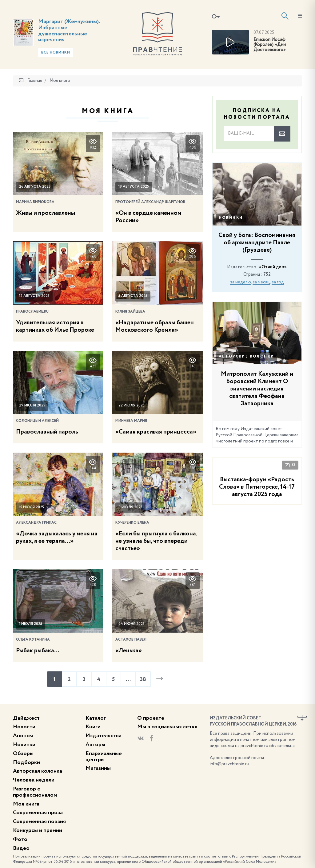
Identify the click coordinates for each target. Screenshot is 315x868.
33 (290, 465)
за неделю (241, 282)
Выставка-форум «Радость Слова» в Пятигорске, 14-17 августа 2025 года (257, 487)
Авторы (95, 745)
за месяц (261, 282)
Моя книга (26, 804)
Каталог (96, 718)
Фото (20, 839)
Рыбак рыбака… (38, 651)
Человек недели (34, 780)
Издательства (104, 736)
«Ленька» (129, 651)
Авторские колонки (247, 357)
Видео (21, 848)
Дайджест (26, 718)
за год (278, 282)
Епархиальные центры (104, 757)
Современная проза (38, 813)
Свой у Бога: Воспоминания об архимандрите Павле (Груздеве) (257, 243)
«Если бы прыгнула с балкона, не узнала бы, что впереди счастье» (156, 541)
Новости (24, 727)
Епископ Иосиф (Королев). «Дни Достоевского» (270, 45)
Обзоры (23, 754)
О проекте (151, 718)
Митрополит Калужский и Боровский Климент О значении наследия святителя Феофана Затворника (257, 389)
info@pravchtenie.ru (229, 764)
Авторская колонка (38, 771)
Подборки (26, 762)
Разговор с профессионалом (35, 792)
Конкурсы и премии (38, 830)
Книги (93, 727)
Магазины (98, 768)
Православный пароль (47, 432)
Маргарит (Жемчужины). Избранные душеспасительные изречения (69, 31)
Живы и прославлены (46, 213)
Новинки (231, 218)
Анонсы (23, 736)
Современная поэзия (39, 822)
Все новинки (56, 53)
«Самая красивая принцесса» (156, 432)
